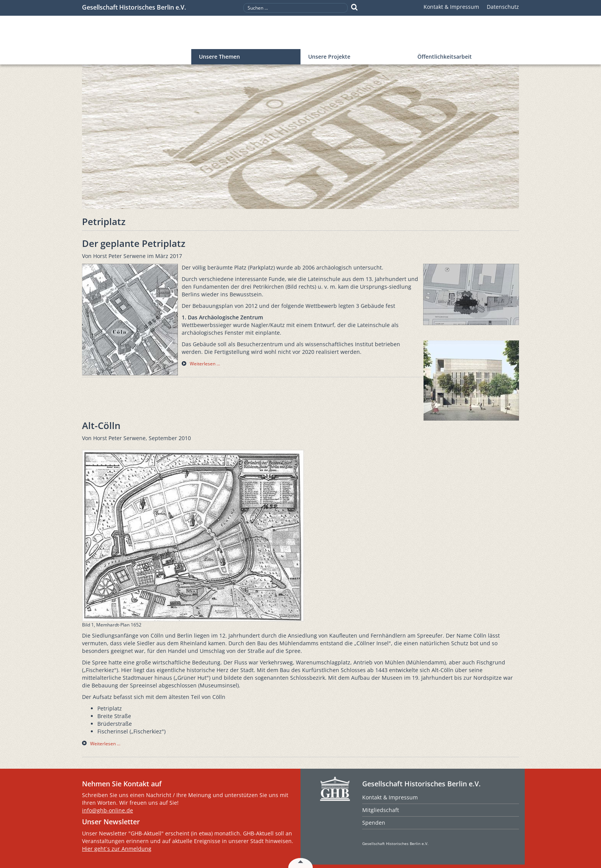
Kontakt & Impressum (451, 7)
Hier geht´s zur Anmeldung (117, 849)
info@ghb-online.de (108, 810)
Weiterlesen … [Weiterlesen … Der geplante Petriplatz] (205, 364)
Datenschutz (503, 7)
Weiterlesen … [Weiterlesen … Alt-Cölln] (105, 744)
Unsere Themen (219, 57)
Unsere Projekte (329, 57)
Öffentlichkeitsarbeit (445, 57)
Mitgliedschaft (381, 810)
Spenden (374, 823)
